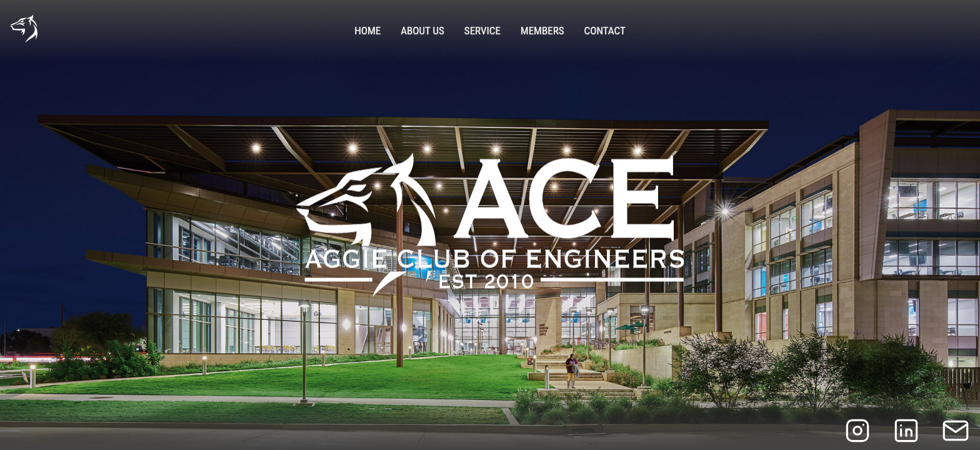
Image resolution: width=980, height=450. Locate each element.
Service (482, 31)
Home (367, 31)
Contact (605, 31)
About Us (422, 31)
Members (542, 31)
